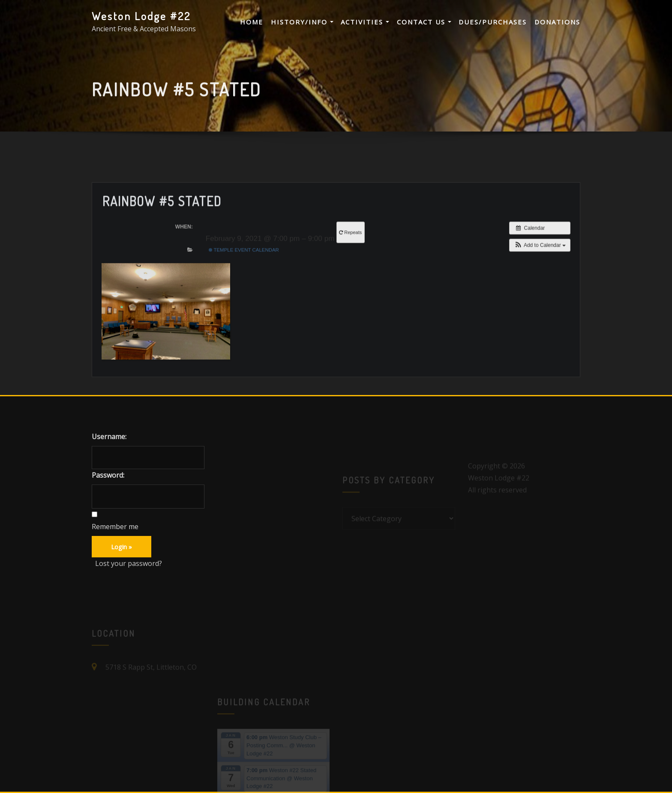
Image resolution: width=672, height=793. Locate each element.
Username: (109, 437)
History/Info (302, 22)
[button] (540, 274)
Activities (365, 22)
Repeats (351, 261)
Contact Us (424, 22)
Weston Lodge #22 (141, 16)
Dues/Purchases (493, 22)
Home (252, 22)
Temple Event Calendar (244, 279)
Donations (557, 22)
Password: (108, 475)
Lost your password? (129, 563)
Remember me (115, 527)
